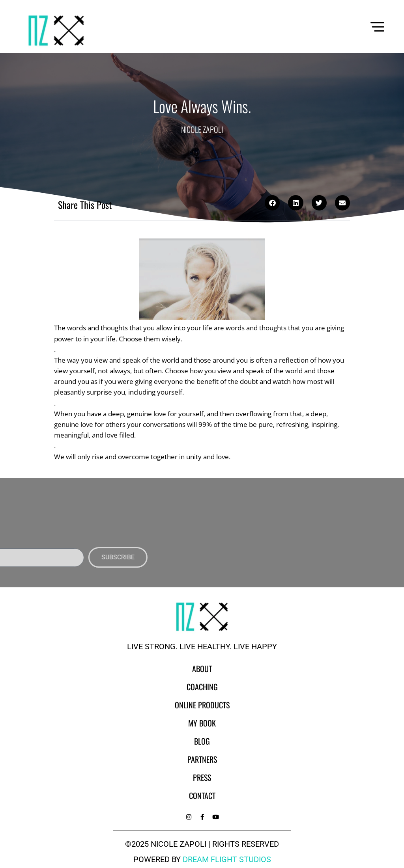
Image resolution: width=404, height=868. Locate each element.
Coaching (202, 687)
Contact (202, 795)
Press (202, 777)
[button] (272, 203)
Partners (202, 759)
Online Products (202, 705)
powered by (202, 859)
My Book (202, 723)
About (202, 669)
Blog (202, 741)
